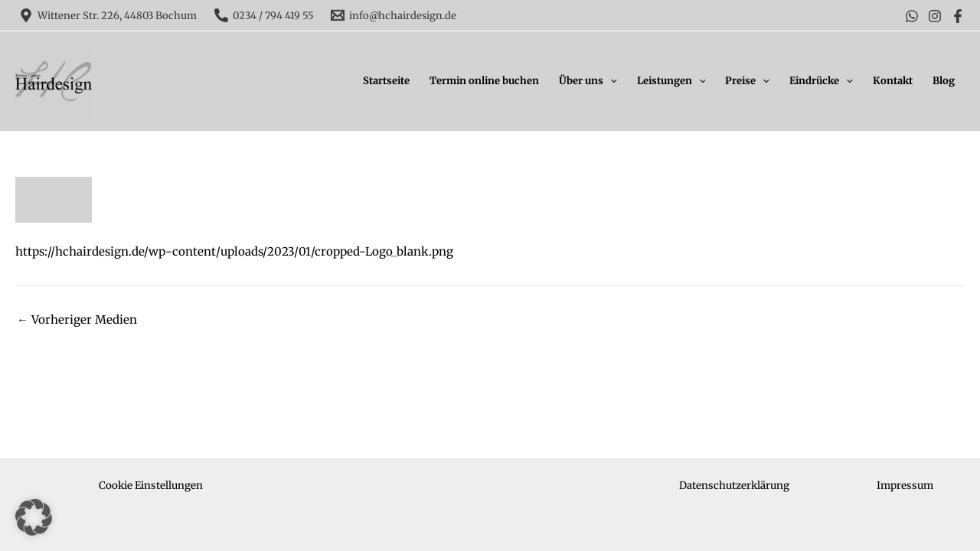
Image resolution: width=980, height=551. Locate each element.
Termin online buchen (484, 81)
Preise (747, 81)
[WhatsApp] (912, 16)
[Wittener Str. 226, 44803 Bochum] (108, 15)
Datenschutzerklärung (734, 486)
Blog (944, 81)
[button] (34, 517)
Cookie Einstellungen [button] (151, 486)
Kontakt (893, 81)
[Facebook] (958, 16)
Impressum (905, 486)
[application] (610, 81)
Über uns (588, 81)
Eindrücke (821, 81)
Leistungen (671, 81)
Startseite (386, 81)
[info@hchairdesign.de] (394, 15)
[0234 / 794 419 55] (263, 15)
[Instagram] (935, 16)
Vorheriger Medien (77, 320)
